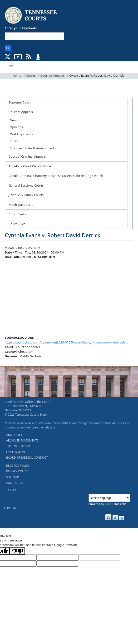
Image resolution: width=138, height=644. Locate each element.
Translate (115, 504)
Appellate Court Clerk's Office (30, 166)
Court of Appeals (53, 75)
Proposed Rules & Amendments (33, 148)
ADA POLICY (14, 435)
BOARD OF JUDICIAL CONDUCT (27, 458)
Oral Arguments (21, 134)
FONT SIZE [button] (11, 508)
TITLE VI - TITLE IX (18, 446)
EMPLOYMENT (16, 452)
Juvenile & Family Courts (26, 195)
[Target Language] (57, 558)
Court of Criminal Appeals (27, 156)
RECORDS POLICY (18, 466)
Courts (31, 75)
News (14, 120)
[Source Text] (99, 558)
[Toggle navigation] (11, 67)
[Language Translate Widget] (109, 498)
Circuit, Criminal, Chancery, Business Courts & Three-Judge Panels (56, 176)
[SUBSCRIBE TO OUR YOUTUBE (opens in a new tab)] (18, 56)
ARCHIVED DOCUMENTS (22, 440)
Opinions (16, 127)
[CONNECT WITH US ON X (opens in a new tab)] (8, 56)
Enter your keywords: (21, 28)
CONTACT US (15, 483)
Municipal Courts (21, 205)
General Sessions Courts (26, 185)
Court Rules (17, 224)
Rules (14, 141)
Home (17, 75)
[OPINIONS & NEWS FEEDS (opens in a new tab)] (28, 56)
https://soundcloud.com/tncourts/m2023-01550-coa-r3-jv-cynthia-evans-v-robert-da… (66, 342)
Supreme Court (20, 102)
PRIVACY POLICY (17, 471)
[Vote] (57, 564)
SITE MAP (12, 477)
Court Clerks (17, 214)
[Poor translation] (17, 551)
